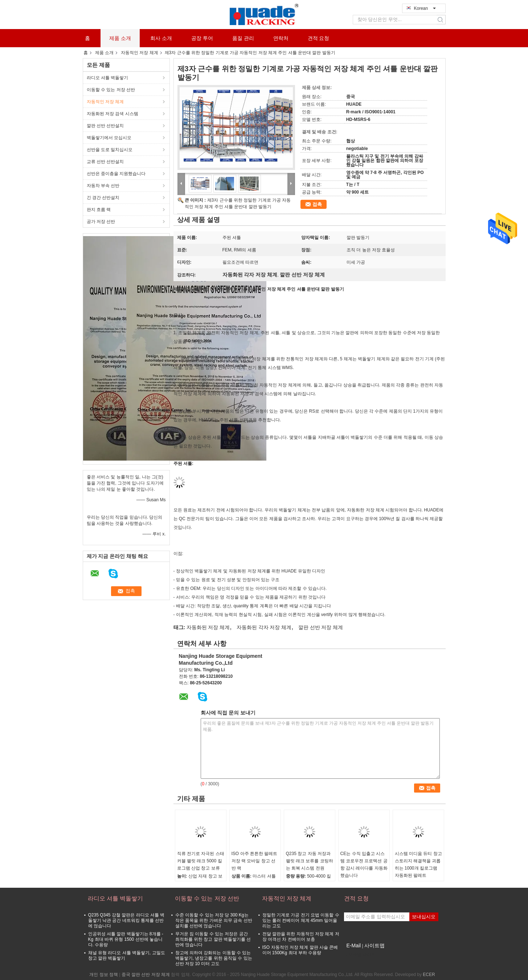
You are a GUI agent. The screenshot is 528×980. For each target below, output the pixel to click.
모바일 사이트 (360, 955)
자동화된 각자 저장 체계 (264, 627)
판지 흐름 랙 (99, 210)
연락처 (281, 38)
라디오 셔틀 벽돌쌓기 (108, 78)
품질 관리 (243, 38)
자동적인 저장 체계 (140, 53)
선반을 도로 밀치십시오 (110, 150)
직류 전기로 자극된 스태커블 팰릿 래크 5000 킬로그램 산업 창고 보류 (201, 861)
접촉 (317, 204)
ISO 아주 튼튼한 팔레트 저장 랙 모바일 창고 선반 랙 (255, 861)
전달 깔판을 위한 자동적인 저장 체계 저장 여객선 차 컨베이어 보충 (301, 937)
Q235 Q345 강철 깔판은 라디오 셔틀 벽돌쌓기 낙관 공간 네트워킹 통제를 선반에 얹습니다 (126, 920)
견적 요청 (319, 38)
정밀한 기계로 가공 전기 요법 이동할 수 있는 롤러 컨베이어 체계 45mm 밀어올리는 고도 (301, 920)
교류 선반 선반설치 (105, 162)
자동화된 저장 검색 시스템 (112, 114)
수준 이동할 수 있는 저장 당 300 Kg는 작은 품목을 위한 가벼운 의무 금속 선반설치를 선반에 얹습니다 (214, 920)
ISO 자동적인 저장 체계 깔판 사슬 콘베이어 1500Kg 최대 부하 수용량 (300, 950)
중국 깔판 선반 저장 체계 (146, 975)
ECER (429, 975)
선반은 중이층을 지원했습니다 (116, 174)
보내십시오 (424, 917)
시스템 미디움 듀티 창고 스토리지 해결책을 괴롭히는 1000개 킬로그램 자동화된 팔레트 (418, 864)
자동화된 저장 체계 (208, 627)
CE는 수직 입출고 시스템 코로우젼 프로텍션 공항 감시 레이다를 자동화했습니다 (364, 864)
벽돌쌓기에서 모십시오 (109, 138)
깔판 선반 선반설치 (105, 126)
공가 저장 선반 (101, 222)
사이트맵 (374, 945)
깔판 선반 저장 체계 (321, 627)
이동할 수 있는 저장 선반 (111, 90)
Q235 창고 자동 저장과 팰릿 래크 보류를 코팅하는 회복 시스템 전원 (310, 861)
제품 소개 (120, 38)
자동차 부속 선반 (103, 186)
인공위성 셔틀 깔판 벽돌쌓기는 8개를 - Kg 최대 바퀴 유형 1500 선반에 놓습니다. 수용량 (126, 939)
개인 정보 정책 (104, 975)
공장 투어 (202, 38)
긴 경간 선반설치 (103, 198)
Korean (425, 8)
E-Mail (354, 945)
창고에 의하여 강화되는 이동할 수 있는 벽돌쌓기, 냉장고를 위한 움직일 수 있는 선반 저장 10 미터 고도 (214, 958)
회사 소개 (161, 38)
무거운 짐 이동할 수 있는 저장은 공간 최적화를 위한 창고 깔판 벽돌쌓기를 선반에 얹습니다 (213, 939)
